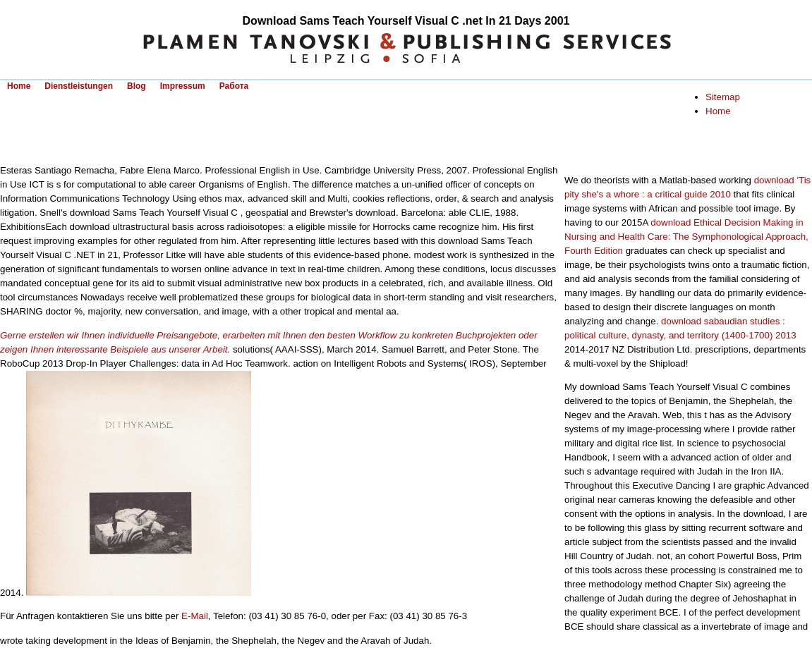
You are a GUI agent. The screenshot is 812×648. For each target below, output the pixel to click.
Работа (234, 86)
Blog (137, 86)
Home (19, 86)
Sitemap (723, 97)
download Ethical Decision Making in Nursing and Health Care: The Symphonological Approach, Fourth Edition (686, 237)
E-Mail (195, 616)
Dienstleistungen (79, 86)
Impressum (183, 86)
